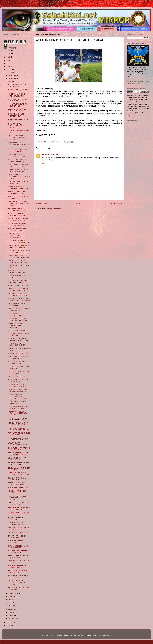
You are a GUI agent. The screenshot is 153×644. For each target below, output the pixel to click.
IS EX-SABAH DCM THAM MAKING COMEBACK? (18, 390)
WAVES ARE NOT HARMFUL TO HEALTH (19, 562)
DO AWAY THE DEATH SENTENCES (16, 519)
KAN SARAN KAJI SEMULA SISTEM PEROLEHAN (18, 419)
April (10, 609)
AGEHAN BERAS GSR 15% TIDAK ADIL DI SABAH (18, 166)
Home (79, 204)
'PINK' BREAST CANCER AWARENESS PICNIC (17, 161)
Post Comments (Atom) (54, 208)
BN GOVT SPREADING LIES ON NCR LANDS (19, 464)
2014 (9, 66)
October (12, 81)
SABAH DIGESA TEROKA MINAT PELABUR (17, 567)
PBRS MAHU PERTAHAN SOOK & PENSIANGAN (17, 319)
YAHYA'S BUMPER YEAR (17, 330)
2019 (9, 54)
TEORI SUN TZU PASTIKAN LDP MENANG (18, 380)
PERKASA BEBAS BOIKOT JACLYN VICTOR (18, 557)
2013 (9, 69)
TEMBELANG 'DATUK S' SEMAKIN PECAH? (17, 362)
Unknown (45, 155)
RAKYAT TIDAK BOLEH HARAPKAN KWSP (17, 192)
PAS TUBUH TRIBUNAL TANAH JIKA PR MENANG (19, 429)
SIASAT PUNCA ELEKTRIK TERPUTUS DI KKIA (18, 577)
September (13, 594)
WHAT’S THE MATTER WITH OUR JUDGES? (19, 504)
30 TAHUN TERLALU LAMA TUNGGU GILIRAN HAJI (18, 454)
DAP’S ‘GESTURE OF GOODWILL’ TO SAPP (17, 524)
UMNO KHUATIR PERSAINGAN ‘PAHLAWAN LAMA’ (19, 176)
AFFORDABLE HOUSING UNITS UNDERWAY (17, 484)
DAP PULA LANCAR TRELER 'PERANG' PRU (19, 309)
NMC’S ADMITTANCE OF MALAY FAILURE (17, 492)
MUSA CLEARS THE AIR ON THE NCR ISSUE (18, 514)
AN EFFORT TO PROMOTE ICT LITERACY (18, 572)
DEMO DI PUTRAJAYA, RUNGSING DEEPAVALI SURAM (18, 413)
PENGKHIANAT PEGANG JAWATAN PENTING (17, 314)
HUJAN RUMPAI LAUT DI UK (19, 533)
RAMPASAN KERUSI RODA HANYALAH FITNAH (18, 171)
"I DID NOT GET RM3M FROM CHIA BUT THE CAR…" (19, 281)
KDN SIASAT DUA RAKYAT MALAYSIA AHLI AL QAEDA (19, 424)
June (10, 603)
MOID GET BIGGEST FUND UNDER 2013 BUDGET (18, 439)
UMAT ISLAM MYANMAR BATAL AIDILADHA (17, 459)
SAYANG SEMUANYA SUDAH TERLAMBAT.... (19, 251)
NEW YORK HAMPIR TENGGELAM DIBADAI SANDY (17, 138)
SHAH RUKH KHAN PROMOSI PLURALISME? (19, 449)
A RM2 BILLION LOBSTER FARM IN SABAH (18, 552)
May (10, 606)
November (12, 78)
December (12, 75)
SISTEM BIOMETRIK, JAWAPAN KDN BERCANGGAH (16, 235)
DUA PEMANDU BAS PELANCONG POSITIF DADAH (17, 583)
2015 (9, 63)
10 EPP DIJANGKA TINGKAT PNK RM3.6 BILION (19, 110)
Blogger (108, 635)
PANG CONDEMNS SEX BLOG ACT (17, 402)
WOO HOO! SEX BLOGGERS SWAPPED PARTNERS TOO (19, 299)
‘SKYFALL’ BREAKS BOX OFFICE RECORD (17, 151)
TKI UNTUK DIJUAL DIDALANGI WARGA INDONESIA (16, 126)
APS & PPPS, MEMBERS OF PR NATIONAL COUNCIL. (19, 209)
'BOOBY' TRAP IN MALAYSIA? (19, 353)
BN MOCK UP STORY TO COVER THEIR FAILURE (18, 339)
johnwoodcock (91, 635)
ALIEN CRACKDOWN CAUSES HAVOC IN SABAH (19, 385)
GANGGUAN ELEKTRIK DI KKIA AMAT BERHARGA (18, 261)
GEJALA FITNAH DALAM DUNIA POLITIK (17, 479)
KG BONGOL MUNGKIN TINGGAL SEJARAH (17, 95)
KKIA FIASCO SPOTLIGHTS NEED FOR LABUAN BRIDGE (18, 498)
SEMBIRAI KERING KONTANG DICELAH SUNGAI (19, 509)
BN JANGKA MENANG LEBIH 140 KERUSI (19, 372)
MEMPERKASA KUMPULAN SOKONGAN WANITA (18, 219)
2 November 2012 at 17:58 (59, 155)
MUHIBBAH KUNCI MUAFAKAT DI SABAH (17, 344)
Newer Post (42, 204)
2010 (9, 625)
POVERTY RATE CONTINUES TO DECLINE (19, 434)
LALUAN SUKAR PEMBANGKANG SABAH (18, 444)
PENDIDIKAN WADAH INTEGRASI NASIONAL (18, 214)
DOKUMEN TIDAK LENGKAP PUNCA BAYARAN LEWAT (19, 294)
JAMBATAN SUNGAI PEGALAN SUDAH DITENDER (16, 325)
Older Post (117, 204)
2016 (9, 60)
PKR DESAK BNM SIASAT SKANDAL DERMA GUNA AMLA (18, 203)
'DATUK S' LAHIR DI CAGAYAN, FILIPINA (16, 271)
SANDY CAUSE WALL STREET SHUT (16, 115)
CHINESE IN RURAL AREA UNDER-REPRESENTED (18, 289)
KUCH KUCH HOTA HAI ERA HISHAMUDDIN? (19, 357)
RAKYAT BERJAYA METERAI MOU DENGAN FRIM (19, 246)
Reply (44, 163)
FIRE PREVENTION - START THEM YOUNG (19, 334)
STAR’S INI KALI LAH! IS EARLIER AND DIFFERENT (19, 241)
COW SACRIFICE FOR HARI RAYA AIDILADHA (19, 547)
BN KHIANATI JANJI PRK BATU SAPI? (17, 85)
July (10, 600)
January (12, 618)
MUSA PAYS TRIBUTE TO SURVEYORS (17, 105)
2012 (9, 73)
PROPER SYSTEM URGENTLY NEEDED (17, 156)
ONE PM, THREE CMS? (17, 376)
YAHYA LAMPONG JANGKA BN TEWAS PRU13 (18, 100)
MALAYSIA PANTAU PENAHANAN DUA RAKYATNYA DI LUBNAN (18, 396)
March (11, 612)
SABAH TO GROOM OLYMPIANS (15, 542)
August (11, 597)
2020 (9, 51)
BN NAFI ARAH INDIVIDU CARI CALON (17, 537)
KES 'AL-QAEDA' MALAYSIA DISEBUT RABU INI (18, 224)
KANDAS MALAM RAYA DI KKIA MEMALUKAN (18, 407)
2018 (9, 57)
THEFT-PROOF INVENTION (18, 285)
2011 (9, 622)
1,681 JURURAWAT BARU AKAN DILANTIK (18, 229)
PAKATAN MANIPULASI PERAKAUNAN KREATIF (18, 188)
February (12, 615)
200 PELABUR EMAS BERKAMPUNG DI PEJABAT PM (19, 145)
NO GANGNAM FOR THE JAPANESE (17, 304)
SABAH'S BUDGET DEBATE (18, 488)
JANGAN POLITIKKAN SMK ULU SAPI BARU (18, 90)
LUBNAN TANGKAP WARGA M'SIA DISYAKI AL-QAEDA (19, 474)
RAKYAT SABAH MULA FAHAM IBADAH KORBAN (18, 256)
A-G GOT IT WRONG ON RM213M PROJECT (17, 276)
